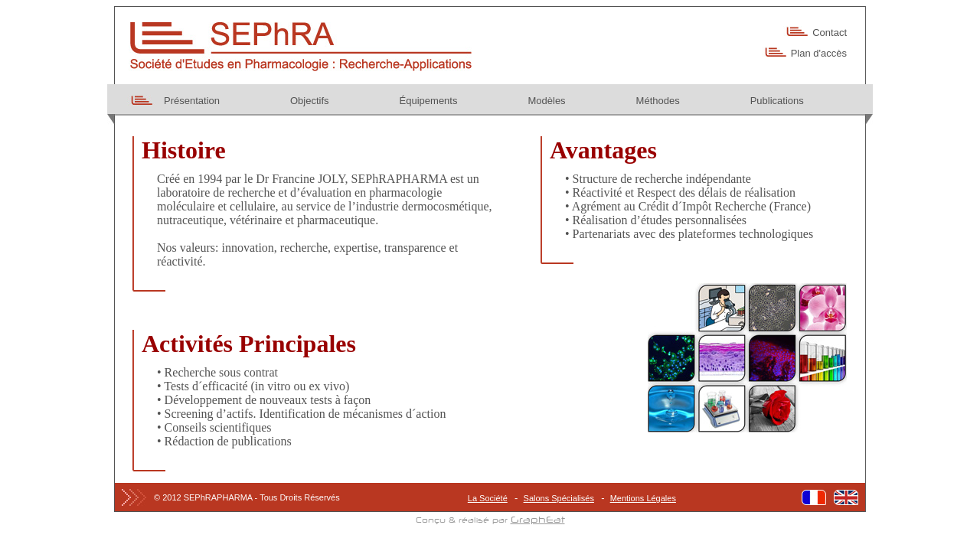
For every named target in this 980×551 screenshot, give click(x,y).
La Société (488, 498)
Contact (830, 33)
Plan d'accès (819, 53)
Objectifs (310, 101)
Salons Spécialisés (559, 498)
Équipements (429, 101)
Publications (777, 101)
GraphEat (538, 520)
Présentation (192, 101)
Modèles (546, 101)
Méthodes (658, 101)
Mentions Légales (643, 498)
